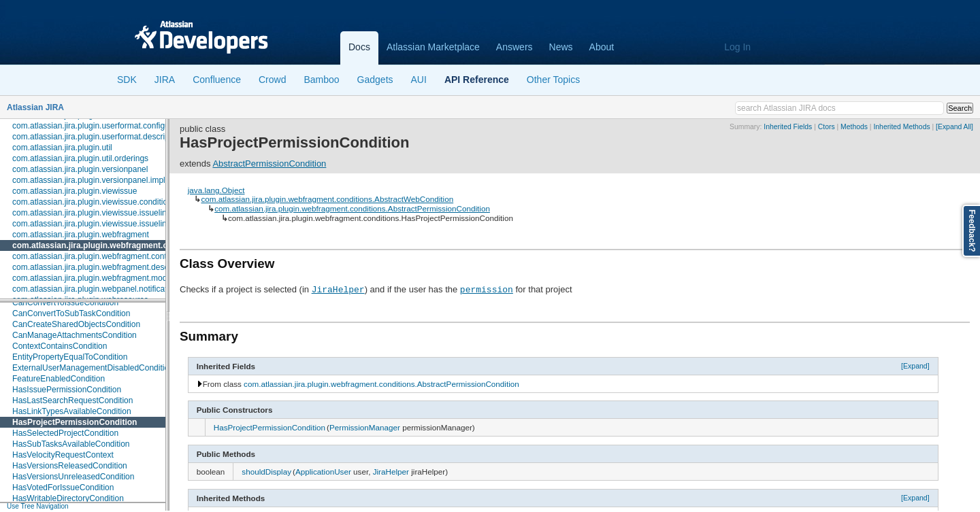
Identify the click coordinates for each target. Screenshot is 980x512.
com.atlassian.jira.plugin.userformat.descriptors (98, 137)
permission (487, 289)
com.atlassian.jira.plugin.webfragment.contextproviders (112, 256)
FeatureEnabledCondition (59, 379)
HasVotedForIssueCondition (63, 488)
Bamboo (321, 80)
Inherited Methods (901, 127)
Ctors (827, 127)
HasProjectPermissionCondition (75, 422)
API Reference (477, 80)
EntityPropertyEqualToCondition (70, 357)
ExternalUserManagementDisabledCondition (93, 368)
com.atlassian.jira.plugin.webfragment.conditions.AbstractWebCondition (327, 199)
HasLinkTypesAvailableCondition (72, 411)
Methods (854, 127)
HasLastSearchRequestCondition (72, 400)
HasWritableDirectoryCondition (68, 498)
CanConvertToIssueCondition (65, 303)
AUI (419, 80)
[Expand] (915, 366)
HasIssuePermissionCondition (67, 390)
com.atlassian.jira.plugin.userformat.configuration (101, 126)
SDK (127, 80)
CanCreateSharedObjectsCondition (76, 324)
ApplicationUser (323, 472)
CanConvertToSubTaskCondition (71, 313)
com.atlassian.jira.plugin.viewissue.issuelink (92, 213)
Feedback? (972, 231)
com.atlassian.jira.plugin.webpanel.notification (95, 289)
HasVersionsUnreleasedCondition (73, 477)
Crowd (272, 80)
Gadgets (375, 80)
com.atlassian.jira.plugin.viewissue (75, 191)
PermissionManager (365, 427)
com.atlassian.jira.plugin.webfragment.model (93, 278)
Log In (737, 47)
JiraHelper (338, 289)
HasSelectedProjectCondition (65, 433)
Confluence (217, 80)
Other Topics (553, 80)
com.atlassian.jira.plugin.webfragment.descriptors (102, 267)
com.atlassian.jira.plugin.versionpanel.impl (89, 180)
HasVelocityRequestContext (63, 455)
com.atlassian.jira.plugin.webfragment (81, 235)
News (561, 47)
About (602, 47)
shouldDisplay (266, 472)
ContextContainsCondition (60, 346)
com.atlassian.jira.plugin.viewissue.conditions (94, 202)
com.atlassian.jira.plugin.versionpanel (80, 169)
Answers (514, 47)
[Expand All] (954, 127)
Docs (359, 47)
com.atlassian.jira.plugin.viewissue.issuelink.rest (99, 224)
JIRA (165, 80)
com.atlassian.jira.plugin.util (62, 148)
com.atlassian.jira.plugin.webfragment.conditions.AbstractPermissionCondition (352, 208)
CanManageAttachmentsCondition (75, 335)
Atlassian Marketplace (433, 47)
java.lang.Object (216, 190)
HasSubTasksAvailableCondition (71, 444)
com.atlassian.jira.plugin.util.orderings (80, 158)
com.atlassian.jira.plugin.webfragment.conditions (108, 245)
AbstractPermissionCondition (269, 164)
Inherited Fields (788, 127)
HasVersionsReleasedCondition (70, 466)
